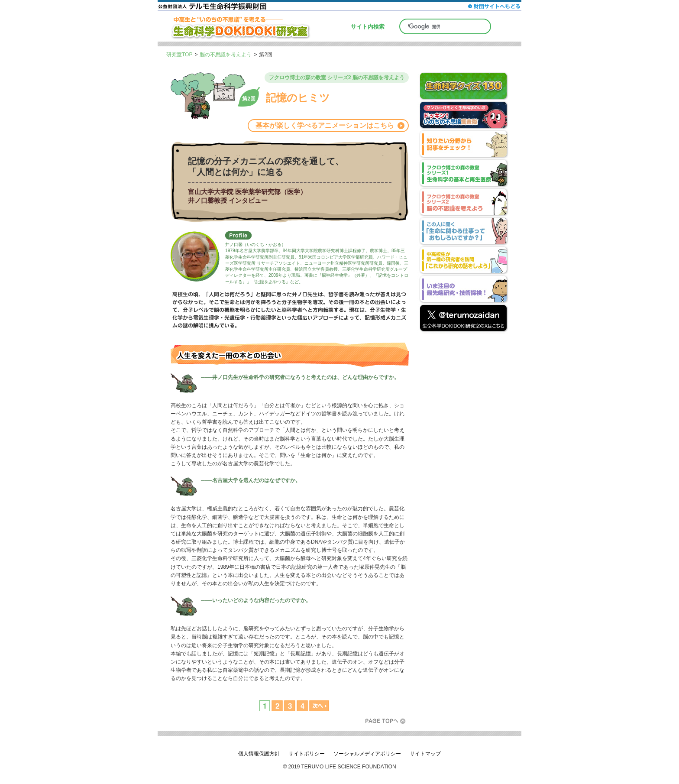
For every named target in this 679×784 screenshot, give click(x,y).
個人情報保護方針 (259, 754)
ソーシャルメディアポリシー (367, 754)
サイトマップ (425, 754)
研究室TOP (179, 55)
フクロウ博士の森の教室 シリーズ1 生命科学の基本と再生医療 (463, 174)
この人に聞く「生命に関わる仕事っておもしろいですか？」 (463, 232)
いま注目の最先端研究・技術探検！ (463, 290)
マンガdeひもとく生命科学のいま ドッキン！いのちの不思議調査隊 (463, 116)
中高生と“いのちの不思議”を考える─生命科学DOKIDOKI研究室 (246, 26)
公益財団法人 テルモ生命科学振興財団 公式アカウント (463, 319)
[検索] (445, 26)
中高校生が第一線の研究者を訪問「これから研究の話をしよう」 (463, 261)
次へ (319, 706)
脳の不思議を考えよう (226, 55)
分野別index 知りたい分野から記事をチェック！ (463, 145)
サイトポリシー (307, 754)
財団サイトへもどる (494, 6)
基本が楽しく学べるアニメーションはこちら (325, 125)
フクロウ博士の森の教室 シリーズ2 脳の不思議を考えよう (463, 203)
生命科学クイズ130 (463, 87)
